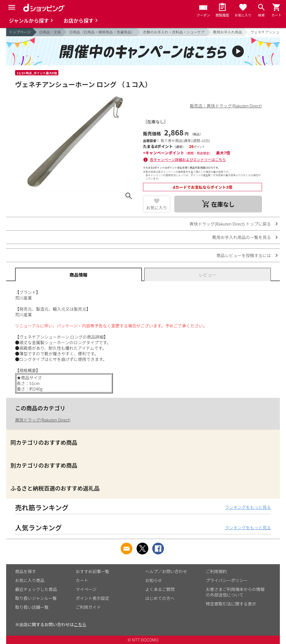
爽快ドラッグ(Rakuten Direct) (43, 420)
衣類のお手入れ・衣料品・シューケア (174, 32)
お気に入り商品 (30, 580)
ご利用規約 (216, 571)
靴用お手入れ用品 (228, 32)
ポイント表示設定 (92, 598)
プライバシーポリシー (227, 580)
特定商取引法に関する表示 (231, 604)
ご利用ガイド (88, 607)
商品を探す (26, 571)
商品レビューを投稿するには (244, 255)
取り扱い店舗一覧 (32, 607)
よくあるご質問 (160, 589)
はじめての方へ (160, 598)
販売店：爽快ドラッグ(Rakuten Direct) (226, 106)
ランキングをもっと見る (248, 507)
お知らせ (154, 580)
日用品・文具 (50, 32)
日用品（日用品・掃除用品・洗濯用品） (102, 32)
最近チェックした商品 (36, 589)
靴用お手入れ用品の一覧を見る (242, 237)
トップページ (20, 32)
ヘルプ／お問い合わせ (166, 571)
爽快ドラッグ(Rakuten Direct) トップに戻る (230, 224)
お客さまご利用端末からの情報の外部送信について (235, 592)
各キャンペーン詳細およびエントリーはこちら (188, 160)
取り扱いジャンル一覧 (36, 598)
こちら (80, 624)
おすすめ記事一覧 (92, 571)
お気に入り (157, 208)
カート (82, 580)
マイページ (86, 589)
